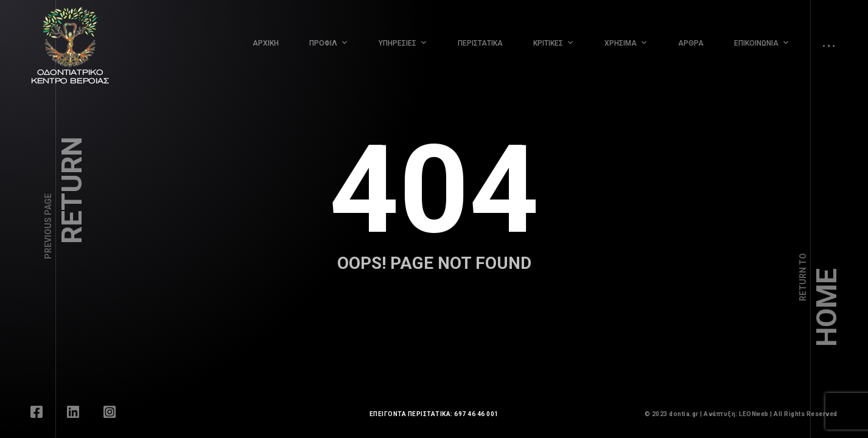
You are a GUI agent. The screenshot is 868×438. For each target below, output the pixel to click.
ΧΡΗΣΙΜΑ (621, 43)
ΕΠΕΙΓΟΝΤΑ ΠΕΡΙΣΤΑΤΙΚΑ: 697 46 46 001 (434, 414)
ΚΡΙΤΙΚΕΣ (548, 43)
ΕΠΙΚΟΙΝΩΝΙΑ (756, 43)
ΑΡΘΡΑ (691, 43)
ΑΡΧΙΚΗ (266, 43)
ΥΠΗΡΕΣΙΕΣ (397, 43)
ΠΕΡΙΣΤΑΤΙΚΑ (480, 43)
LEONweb (754, 414)
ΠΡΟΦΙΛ (323, 43)
